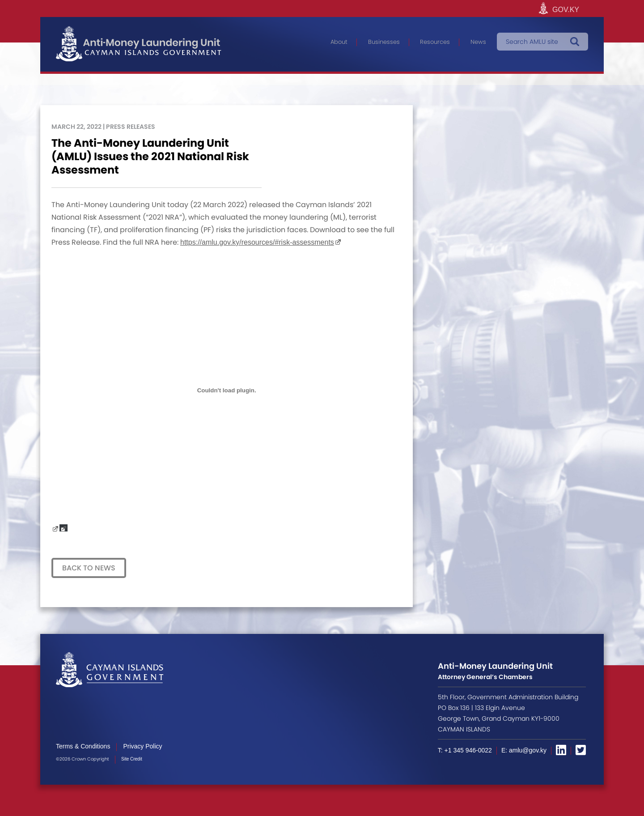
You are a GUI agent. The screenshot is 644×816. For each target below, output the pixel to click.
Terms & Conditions (83, 746)
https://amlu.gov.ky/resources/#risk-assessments (257, 242)
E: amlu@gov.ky (524, 750)
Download (64, 528)
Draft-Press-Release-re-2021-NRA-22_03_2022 (55, 528)
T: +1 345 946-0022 (465, 750)
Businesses (384, 42)
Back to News (89, 568)
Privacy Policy (142, 746)
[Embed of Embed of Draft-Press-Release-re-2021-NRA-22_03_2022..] (227, 390)
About (339, 42)
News (478, 42)
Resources (435, 42)
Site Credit (132, 759)
